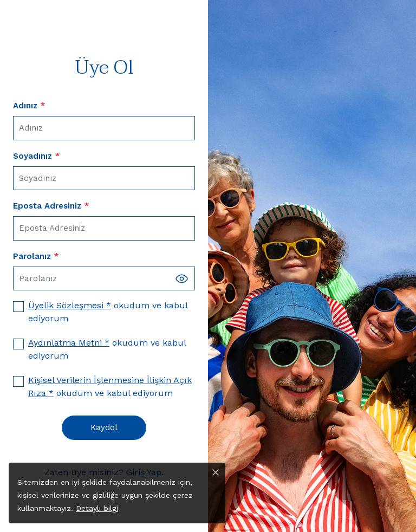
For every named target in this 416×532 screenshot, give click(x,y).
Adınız (29, 106)
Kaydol (104, 427)
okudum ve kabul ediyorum (108, 312)
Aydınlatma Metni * (69, 343)
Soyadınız (37, 156)
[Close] (216, 472)
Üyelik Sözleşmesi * (70, 305)
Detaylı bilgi (97, 508)
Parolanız (36, 256)
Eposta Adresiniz (51, 206)
